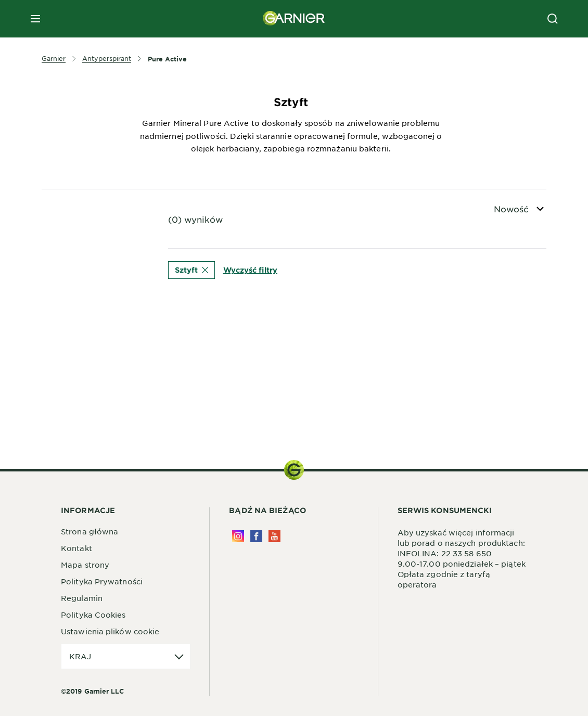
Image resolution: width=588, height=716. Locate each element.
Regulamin (82, 598)
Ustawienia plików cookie (110, 631)
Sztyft (191, 270)
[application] (126, 656)
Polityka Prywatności (102, 581)
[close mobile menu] (35, 19)
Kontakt (76, 548)
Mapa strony (85, 565)
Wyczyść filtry (250, 270)
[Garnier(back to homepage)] (294, 19)
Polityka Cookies (93, 615)
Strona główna (90, 531)
